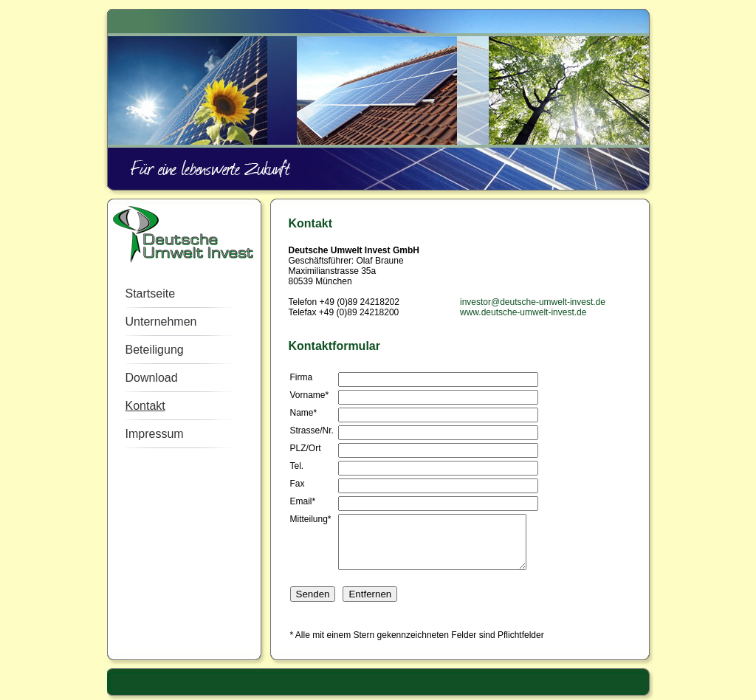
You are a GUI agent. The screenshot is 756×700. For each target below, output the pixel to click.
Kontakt (145, 406)
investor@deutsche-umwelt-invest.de (533, 302)
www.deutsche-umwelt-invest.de (523, 312)
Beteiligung (155, 350)
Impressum (155, 434)
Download (152, 378)
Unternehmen (161, 322)
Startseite (151, 294)
